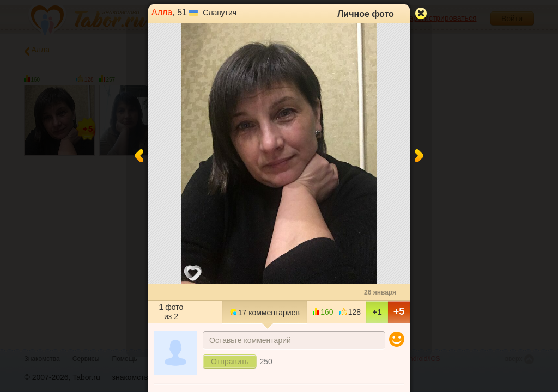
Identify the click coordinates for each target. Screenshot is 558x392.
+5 (399, 311)
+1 (377, 312)
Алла (162, 12)
